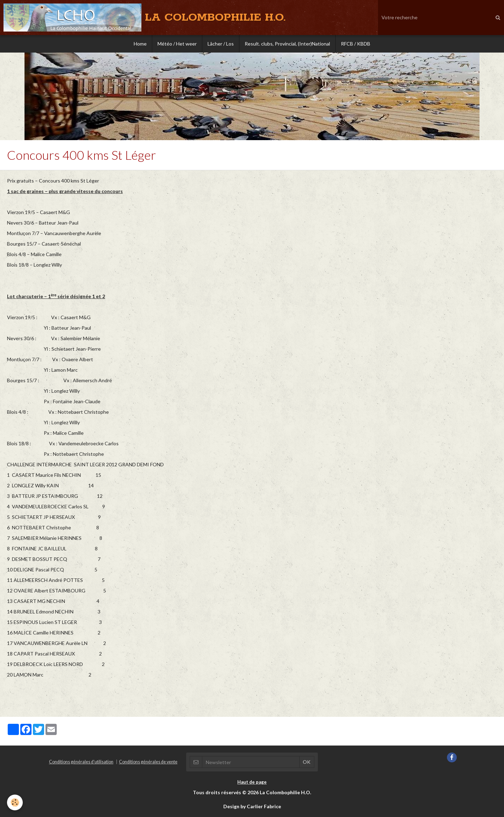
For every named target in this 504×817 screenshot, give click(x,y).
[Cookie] (15, 802)
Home (140, 44)
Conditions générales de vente (148, 762)
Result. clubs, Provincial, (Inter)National (287, 44)
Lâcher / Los (221, 44)
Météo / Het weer (177, 44)
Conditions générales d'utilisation (81, 762)
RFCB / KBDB (356, 44)
